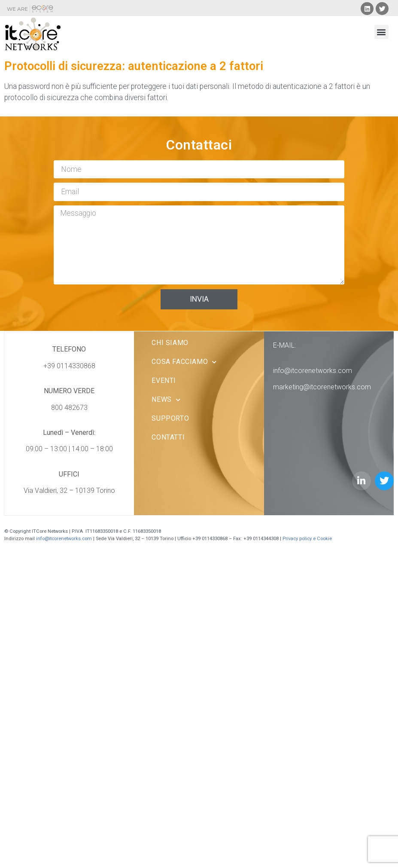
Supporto (170, 418)
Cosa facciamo (184, 362)
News (166, 400)
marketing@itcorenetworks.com (322, 387)
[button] (381, 32)
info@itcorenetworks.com (313, 371)
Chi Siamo (170, 343)
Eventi (164, 381)
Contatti (168, 437)
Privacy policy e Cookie (308, 539)
